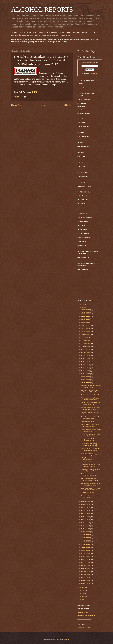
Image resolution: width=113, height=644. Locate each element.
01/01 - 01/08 (86, 584)
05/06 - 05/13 (86, 529)
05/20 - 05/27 (86, 523)
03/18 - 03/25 (86, 550)
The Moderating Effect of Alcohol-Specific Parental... (90, 479)
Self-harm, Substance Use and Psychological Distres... (91, 435)
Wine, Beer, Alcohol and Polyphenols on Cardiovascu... (89, 460)
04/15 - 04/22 (86, 538)
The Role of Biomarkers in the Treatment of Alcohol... (90, 391)
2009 (81, 594)
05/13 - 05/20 (86, 526)
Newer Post (16, 105)
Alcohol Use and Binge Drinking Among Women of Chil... (91, 408)
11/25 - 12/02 (86, 325)
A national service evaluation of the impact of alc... (91, 386)
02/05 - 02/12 (86, 568)
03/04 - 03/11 (86, 556)
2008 (81, 597)
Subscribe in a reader (84, 628)
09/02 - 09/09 (86, 362)
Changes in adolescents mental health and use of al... (91, 465)
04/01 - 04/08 (86, 544)
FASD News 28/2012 (88, 493)
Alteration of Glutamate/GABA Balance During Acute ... (90, 484)
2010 (81, 590)
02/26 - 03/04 (86, 559)
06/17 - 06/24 (86, 511)
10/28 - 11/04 (86, 337)
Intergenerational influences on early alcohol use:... (91, 440)
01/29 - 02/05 (86, 571)
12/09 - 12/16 (86, 319)
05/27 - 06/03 (86, 520)
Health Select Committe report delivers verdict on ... (90, 404)
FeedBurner (94, 73)
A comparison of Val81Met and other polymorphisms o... (91, 449)
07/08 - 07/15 (86, 501)
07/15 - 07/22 (86, 383)
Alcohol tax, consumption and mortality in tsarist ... (90, 470)
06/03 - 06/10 (86, 517)
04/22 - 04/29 (86, 535)
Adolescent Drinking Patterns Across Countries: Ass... (90, 399)
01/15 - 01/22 (86, 578)
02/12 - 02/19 (86, 565)
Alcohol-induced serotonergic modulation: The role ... (90, 418)
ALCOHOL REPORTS (42, 9)
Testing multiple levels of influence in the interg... (89, 475)
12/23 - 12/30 (86, 313)
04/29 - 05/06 (86, 532)
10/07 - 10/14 (86, 346)
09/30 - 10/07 (86, 349)
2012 (81, 307)
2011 (81, 587)
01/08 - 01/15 (86, 580)
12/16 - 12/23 (86, 316)
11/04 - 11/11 (86, 334)
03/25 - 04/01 (86, 547)
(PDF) (34, 92)
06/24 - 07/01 (86, 508)
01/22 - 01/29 (86, 574)
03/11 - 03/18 (86, 553)
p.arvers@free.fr (83, 612)
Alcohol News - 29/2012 (89, 422)
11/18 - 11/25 (86, 328)
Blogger (66, 640)
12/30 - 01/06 (86, 310)
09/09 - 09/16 (86, 359)
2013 (81, 304)
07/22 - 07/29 (86, 380)
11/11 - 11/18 (86, 331)
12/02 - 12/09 (86, 322)
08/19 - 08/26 (86, 368)
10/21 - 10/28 (86, 340)
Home (43, 105)
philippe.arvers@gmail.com (87, 615)
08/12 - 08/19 (86, 371)
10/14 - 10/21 (86, 343)
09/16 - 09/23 (86, 356)
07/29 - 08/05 (86, 377)
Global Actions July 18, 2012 (90, 395)
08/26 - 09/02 (86, 365)
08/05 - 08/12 (86, 374)
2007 (81, 600)
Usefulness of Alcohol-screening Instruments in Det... (91, 430)
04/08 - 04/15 (86, 541)
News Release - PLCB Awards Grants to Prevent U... (91, 426)
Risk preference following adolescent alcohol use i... (90, 445)
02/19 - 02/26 (86, 562)
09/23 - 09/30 (86, 352)
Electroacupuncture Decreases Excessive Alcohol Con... (91, 489)
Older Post (68, 105)
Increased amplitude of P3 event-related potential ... (90, 454)
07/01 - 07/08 (86, 504)
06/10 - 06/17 (86, 514)
